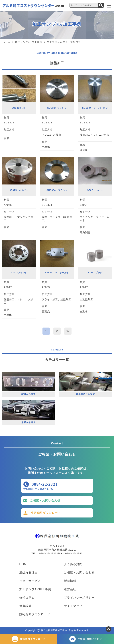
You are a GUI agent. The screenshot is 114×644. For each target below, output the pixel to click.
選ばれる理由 (28, 573)
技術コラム (27, 598)
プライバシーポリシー (79, 598)
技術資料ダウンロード (46, 513)
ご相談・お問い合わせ (45, 500)
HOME (24, 564)
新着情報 (70, 581)
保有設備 (25, 606)
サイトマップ (73, 606)
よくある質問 (73, 564)
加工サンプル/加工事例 (35, 589)
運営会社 (70, 589)
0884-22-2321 (45, 484)
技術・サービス (30, 581)
